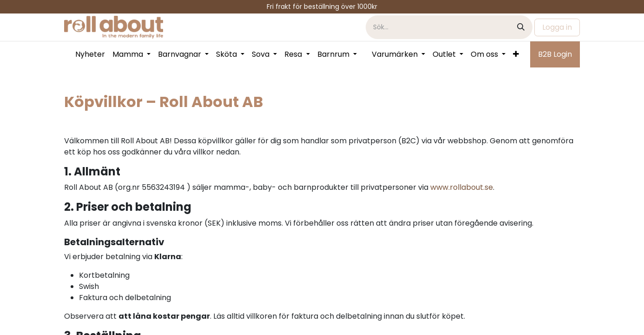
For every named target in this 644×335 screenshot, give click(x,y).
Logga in (557, 27)
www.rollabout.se (462, 187)
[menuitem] (90, 54)
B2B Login (555, 54)
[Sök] (521, 27)
